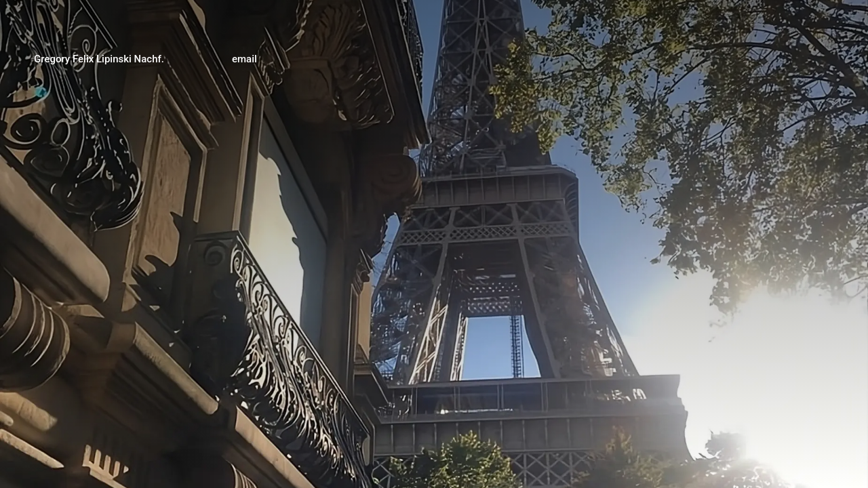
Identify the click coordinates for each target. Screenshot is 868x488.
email (244, 59)
